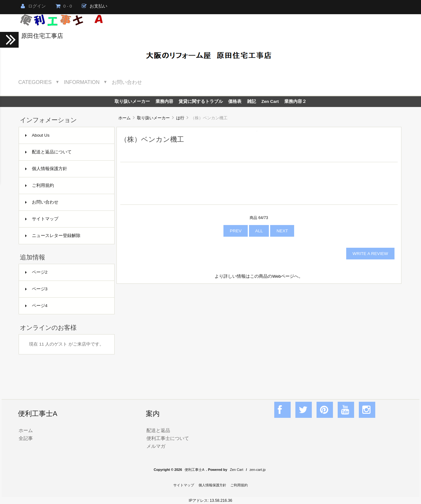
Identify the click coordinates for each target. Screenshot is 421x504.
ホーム (125, 118)
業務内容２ (295, 101)
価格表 (235, 101)
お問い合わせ (127, 82)
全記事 (26, 438)
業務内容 (164, 101)
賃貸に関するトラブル (201, 101)
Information (82, 82)
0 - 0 (64, 6)
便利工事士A (194, 470)
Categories (35, 82)
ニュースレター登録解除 (53, 236)
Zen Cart (270, 101)
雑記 (252, 101)
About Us (37, 135)
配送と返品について (48, 152)
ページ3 (36, 289)
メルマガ (156, 446)
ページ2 (36, 272)
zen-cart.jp (258, 470)
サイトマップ (42, 219)
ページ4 (36, 306)
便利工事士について (168, 438)
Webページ (283, 276)
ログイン (33, 6)
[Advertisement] (259, 335)
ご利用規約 (40, 185)
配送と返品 (158, 430)
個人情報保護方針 (46, 169)
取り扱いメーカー (153, 118)
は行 (180, 118)
